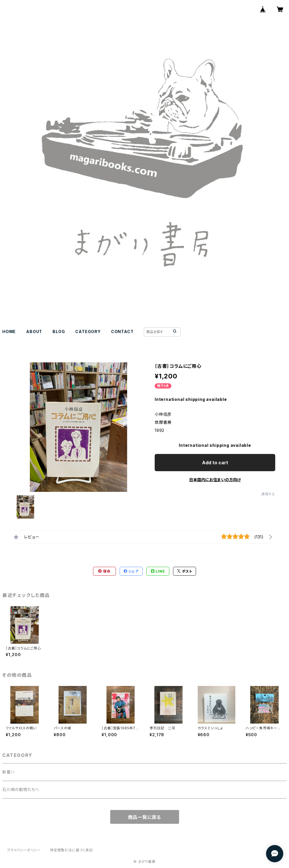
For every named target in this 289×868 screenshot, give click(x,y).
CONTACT (122, 331)
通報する (268, 494)
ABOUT (34, 331)
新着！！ (9, 772)
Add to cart (215, 463)
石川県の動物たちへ (21, 789)
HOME (9, 331)
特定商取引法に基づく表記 (71, 850)
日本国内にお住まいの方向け (215, 480)
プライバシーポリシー (24, 850)
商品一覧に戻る (145, 817)
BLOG (59, 331)
